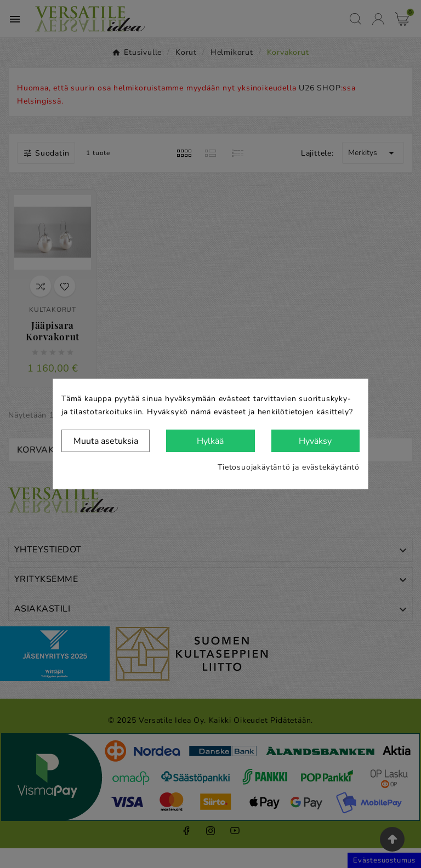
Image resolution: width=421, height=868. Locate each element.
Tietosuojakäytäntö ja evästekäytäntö (289, 467)
